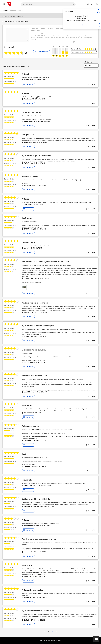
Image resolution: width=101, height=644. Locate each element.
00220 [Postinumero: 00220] (5, 11)
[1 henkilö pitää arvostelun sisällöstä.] (88, 471)
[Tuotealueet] (4, 4)
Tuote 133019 (12, 16)
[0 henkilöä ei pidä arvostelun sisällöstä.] (94, 84)
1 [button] (48, 631)
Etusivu (4, 16)
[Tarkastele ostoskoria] (97, 4)
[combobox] (48, 4)
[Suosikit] (92, 4)
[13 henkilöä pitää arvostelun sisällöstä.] (87, 294)
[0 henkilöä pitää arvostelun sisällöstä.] (87, 84)
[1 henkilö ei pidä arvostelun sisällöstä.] (94, 294)
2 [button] (53, 631)
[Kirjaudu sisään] (88, 4)
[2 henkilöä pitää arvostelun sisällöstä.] (87, 624)
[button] (57, 631)
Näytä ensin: (91, 64)
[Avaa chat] (96, 639)
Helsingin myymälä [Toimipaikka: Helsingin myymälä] (17, 11)
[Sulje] (99, 11)
